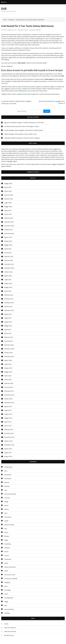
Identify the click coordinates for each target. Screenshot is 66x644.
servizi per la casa (10, 575)
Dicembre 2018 (9, 433)
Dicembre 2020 (9, 345)
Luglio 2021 (8, 318)
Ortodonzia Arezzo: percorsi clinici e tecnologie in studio (22, 126)
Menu (4, 2)
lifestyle (7, 536)
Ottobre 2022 (8, 272)
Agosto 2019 (8, 406)
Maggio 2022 (8, 287)
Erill (4, 9)
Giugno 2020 (8, 368)
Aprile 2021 (8, 330)
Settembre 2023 (9, 233)
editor (26, 30)
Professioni (8, 559)
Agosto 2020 (8, 360)
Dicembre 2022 (9, 264)
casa (6, 490)
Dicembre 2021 (9, 299)
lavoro (6, 532)
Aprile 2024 (8, 210)
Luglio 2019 (8, 410)
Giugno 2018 (8, 456)
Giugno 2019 (8, 414)
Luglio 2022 (8, 280)
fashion (7, 509)
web (6, 605)
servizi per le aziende (11, 578)
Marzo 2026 (8, 191)
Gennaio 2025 (9, 199)
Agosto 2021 (8, 314)
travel (6, 594)
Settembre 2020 (9, 356)
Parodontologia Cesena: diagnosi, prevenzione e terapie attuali (24, 130)
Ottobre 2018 (8, 441)
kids (6, 528)
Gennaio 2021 (9, 341)
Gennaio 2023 (9, 260)
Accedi (6, 624)
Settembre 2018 (9, 445)
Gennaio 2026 (9, 195)
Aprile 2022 (8, 291)
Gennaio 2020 (9, 387)
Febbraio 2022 (9, 295)
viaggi (6, 602)
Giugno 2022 (8, 283)
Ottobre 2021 (8, 306)
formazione (8, 517)
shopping (7, 582)
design (6, 502)
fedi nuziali (27, 94)
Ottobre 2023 (8, 230)
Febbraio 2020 (9, 383)
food (6, 513)
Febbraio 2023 (9, 256)
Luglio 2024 (8, 203)
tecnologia (7, 590)
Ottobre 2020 (8, 353)
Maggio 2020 (8, 372)
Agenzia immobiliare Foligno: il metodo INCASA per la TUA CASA (24, 123)
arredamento (8, 467)
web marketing (9, 609)
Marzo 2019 (8, 426)
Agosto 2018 (8, 449)
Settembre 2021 (9, 310)
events (6, 505)
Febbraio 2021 (9, 337)
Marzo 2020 (8, 379)
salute (6, 563)
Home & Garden (9, 525)
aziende (7, 482)
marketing (7, 544)
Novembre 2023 (9, 226)
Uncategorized (9, 598)
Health (6, 521)
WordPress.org (9, 635)
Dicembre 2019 (9, 391)
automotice (8, 475)
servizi (6, 571)
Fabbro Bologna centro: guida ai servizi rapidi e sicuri (21, 134)
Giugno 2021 (8, 322)
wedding (38, 30)
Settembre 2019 (9, 403)
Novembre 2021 (9, 303)
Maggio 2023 (8, 245)
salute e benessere (10, 567)
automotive (8, 479)
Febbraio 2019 (9, 429)
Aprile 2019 (8, 422)
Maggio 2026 (8, 183)
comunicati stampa (10, 494)
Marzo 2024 (8, 214)
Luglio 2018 (8, 453)
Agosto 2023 (8, 237)
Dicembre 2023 (9, 222)
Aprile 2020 (8, 376)
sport (6, 586)
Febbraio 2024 (9, 218)
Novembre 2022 (9, 268)
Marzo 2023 (8, 253)
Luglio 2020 (8, 364)
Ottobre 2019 (8, 399)
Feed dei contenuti (10, 628)
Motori (6, 552)
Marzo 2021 (8, 333)
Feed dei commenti (10, 631)
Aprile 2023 (8, 249)
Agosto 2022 (8, 276)
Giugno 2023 (8, 241)
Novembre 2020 (9, 349)
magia (6, 540)
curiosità (7, 498)
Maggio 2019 (8, 418)
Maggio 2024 (8, 206)
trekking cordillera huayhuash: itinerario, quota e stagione (22, 138)
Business (7, 486)
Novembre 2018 (9, 437)
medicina (7, 548)
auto (6, 471)
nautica (7, 555)
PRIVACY (9, 166)
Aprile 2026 (8, 187)
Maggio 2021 (8, 326)
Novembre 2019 (9, 395)
